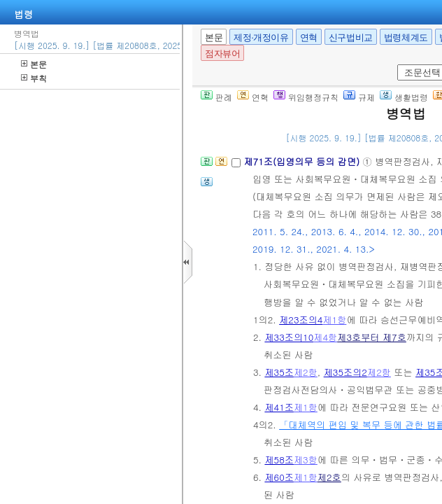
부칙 (34, 78)
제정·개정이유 (261, 37)
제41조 (279, 407)
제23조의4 (301, 320)
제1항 (334, 320)
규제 (359, 97)
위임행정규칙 (306, 97)
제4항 (325, 337)
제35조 (279, 372)
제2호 (329, 477)
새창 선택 (395, 65)
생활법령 (404, 97)
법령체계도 (406, 37)
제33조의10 (289, 337)
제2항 (306, 372)
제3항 (306, 460)
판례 (216, 97)
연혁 (309, 37)
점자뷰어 (222, 54)
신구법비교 (351, 37)
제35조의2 (345, 372)
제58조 (279, 460)
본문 (34, 64)
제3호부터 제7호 (372, 337)
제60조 (279, 477)
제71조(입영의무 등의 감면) (303, 161)
